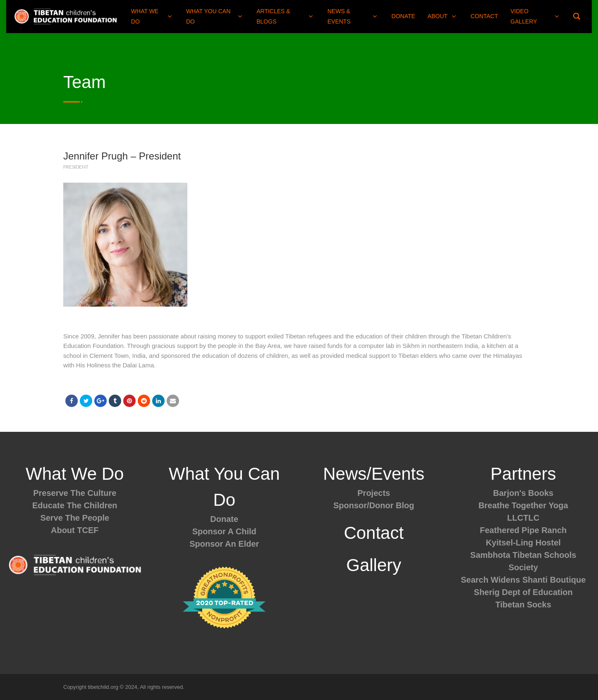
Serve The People (75, 518)
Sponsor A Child (224, 531)
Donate (224, 519)
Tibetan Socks (523, 605)
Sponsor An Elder (224, 544)
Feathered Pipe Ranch (523, 530)
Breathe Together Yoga (523, 505)
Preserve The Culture (75, 493)
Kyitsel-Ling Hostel (523, 543)
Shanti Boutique (554, 580)
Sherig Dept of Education (523, 592)
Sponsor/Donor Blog (374, 505)
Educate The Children (75, 505)
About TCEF (75, 530)
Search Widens (490, 580)
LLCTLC (523, 518)
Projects (374, 493)
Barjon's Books (523, 493)
